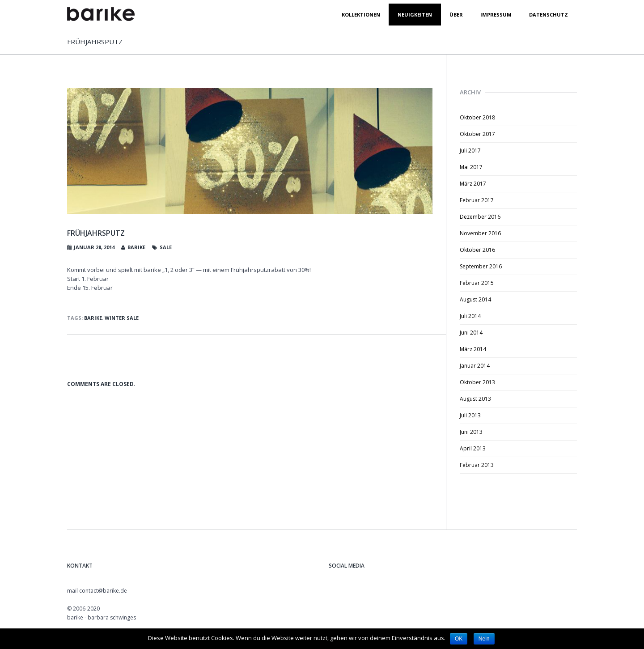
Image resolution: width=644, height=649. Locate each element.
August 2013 (475, 399)
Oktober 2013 (477, 382)
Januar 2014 (475, 366)
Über (456, 15)
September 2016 (481, 266)
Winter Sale (122, 318)
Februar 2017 (477, 200)
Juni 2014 (471, 333)
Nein (484, 639)
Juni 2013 (471, 432)
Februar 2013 (477, 465)
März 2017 (473, 184)
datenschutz (549, 15)
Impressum (496, 15)
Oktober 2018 (477, 117)
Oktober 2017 (477, 134)
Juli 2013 (470, 415)
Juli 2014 (470, 316)
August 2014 (475, 299)
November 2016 (480, 233)
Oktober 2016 (477, 250)
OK (459, 639)
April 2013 (473, 448)
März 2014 (473, 349)
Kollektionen (361, 15)
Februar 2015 (477, 283)
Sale (166, 247)
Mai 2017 (471, 167)
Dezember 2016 (480, 217)
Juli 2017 (470, 151)
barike (136, 247)
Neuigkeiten (415, 15)
